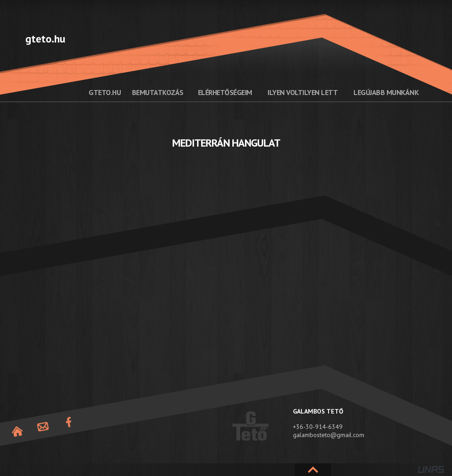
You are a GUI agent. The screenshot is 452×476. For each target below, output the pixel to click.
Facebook (69, 422)
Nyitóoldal (17, 431)
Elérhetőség (43, 427)
